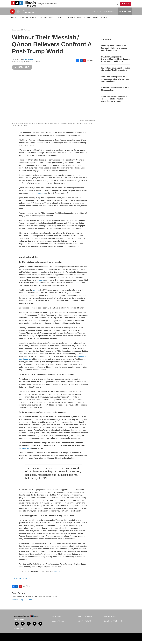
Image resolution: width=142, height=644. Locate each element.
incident (41, 283)
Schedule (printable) (110, 620)
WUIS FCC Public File (85, 620)
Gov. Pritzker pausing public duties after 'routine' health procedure (115, 72)
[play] (12, 14)
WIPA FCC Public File (85, 624)
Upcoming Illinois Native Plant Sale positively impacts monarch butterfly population (114, 51)
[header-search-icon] (117, 5)
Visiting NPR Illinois (58, 624)
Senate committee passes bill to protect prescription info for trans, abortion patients (115, 82)
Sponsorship (93, 21)
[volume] (18, 14)
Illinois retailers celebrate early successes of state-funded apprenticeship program (114, 102)
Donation (81, 21)
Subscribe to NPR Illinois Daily (113, 624)
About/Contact (56, 620)
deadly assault (39, 196)
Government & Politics (21, 33)
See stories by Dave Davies (23, 602)
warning (36, 293)
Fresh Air (57, 574)
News (12, 21)
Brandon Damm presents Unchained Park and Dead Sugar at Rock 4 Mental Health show (115, 62)
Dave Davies (28, 63)
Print (92, 63)
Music (60, 21)
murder (77, 286)
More (103, 21)
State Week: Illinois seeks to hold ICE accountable (115, 92)
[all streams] (125, 14)
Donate (127, 5)
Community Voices (26, 21)
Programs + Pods (46, 21)
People (70, 21)
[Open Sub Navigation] (16, 21)
